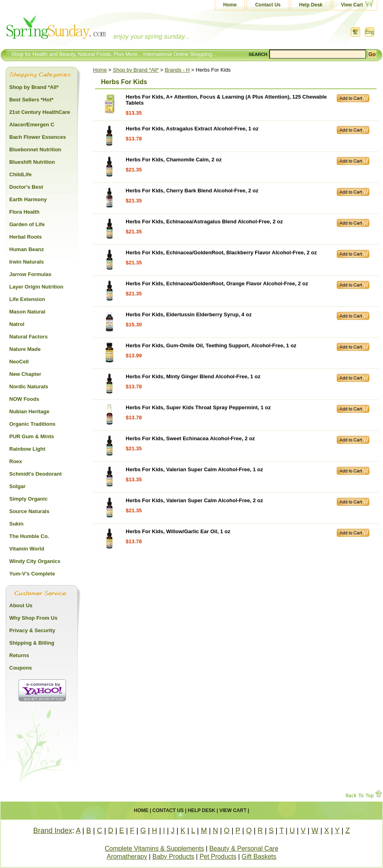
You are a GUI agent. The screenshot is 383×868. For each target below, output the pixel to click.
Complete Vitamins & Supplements (154, 848)
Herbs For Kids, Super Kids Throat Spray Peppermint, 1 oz (198, 407)
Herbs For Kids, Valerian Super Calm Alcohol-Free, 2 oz (195, 500)
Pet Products (218, 857)
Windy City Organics (35, 561)
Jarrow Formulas (30, 274)
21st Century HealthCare (40, 112)
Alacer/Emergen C (32, 125)
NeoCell (19, 362)
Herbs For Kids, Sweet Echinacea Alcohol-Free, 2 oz (190, 438)
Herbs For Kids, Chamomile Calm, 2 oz (174, 160)
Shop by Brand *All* (136, 70)
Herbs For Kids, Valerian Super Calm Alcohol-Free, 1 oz (195, 469)
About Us (21, 605)
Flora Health (24, 212)
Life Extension (27, 299)
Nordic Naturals (29, 387)
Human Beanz (27, 249)
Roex (16, 461)
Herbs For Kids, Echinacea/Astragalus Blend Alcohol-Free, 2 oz (204, 222)
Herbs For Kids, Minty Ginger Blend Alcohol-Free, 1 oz (193, 376)
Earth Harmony (28, 199)
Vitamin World (27, 549)
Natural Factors (28, 337)
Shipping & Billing (32, 643)
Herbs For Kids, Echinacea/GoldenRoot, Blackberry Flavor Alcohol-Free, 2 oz (221, 253)
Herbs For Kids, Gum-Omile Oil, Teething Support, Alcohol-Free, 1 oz (211, 345)
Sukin (16, 524)
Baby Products (173, 857)
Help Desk (311, 5)
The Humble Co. (29, 536)
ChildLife (21, 174)
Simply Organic (28, 499)
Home (230, 5)
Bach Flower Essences (38, 137)
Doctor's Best (26, 187)
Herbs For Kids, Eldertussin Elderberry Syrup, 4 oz (189, 314)
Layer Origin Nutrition (36, 287)
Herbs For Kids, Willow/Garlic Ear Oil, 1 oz (178, 531)
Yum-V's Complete (32, 574)
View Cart (352, 5)
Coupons (21, 668)
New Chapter (25, 374)
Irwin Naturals (27, 262)
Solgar (17, 486)
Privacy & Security (32, 630)
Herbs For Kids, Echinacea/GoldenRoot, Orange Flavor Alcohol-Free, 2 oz (217, 283)
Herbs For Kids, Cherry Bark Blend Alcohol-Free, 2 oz (192, 191)
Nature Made (25, 349)
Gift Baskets (259, 857)
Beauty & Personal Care (244, 848)
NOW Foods (24, 399)
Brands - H (177, 70)
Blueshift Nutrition (32, 162)
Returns (19, 655)
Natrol (17, 324)
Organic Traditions (32, 424)
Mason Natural (27, 312)
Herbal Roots (26, 237)
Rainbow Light (27, 449)
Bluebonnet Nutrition (35, 149)
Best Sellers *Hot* (31, 100)
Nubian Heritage (29, 411)
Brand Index (53, 831)
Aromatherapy (127, 857)
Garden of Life (27, 224)
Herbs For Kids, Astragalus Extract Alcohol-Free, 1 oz (192, 129)
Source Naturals (29, 511)
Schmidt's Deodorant (35, 474)
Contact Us (268, 5)
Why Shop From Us (33, 618)
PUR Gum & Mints (32, 436)
